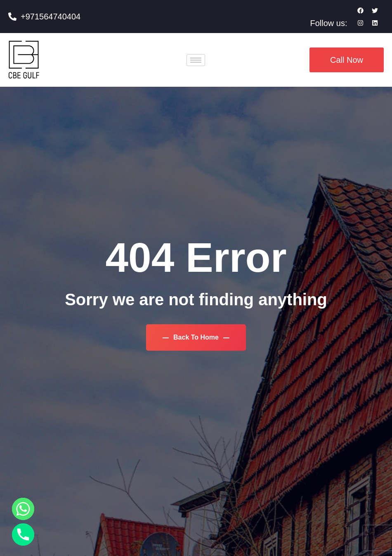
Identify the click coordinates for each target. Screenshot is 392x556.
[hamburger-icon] (196, 60)
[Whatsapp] (23, 509)
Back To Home (196, 337)
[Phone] (23, 535)
